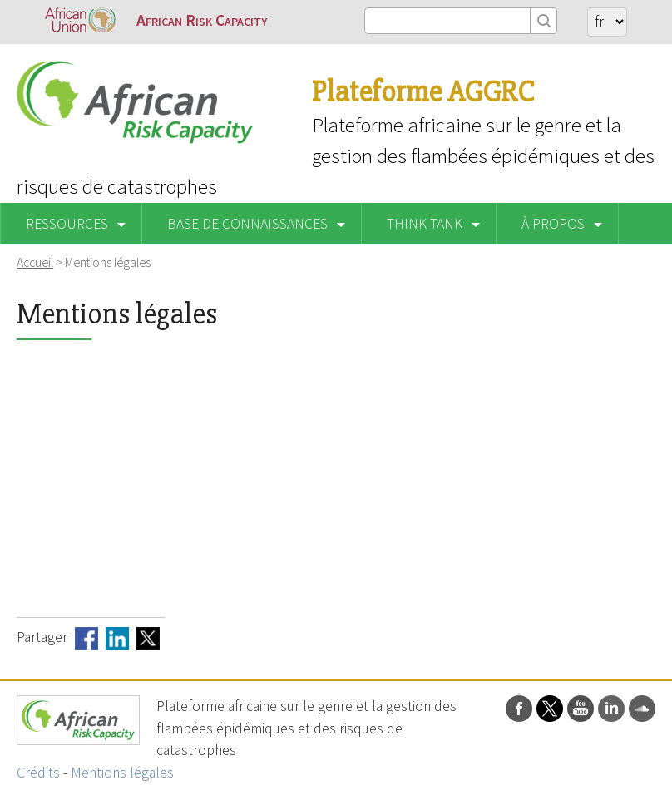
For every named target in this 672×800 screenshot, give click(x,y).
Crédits (38, 773)
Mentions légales (122, 773)
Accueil (35, 262)
